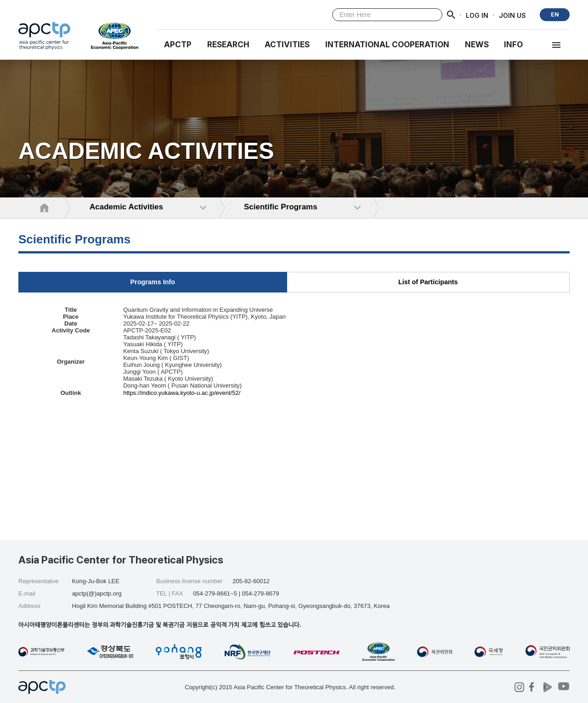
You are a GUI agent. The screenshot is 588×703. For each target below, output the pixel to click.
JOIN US (512, 15)
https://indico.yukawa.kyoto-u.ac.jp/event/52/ (182, 393)
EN (555, 14)
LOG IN (477, 15)
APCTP (178, 45)
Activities (287, 45)
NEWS (477, 45)
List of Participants (428, 282)
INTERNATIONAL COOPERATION (387, 45)
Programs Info (153, 282)
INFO (513, 45)
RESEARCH (228, 45)
